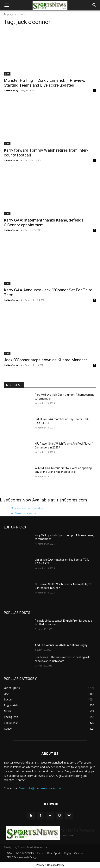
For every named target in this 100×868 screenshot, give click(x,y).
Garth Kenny (11, 90)
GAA (7, 74)
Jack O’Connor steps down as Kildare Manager (45, 360)
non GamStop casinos (23, 513)
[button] (7, 5)
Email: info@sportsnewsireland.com (41, 788)
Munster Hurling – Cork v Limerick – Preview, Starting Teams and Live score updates (44, 83)
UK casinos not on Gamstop (26, 508)
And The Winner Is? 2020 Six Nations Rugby (61, 645)
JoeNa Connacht (13, 160)
